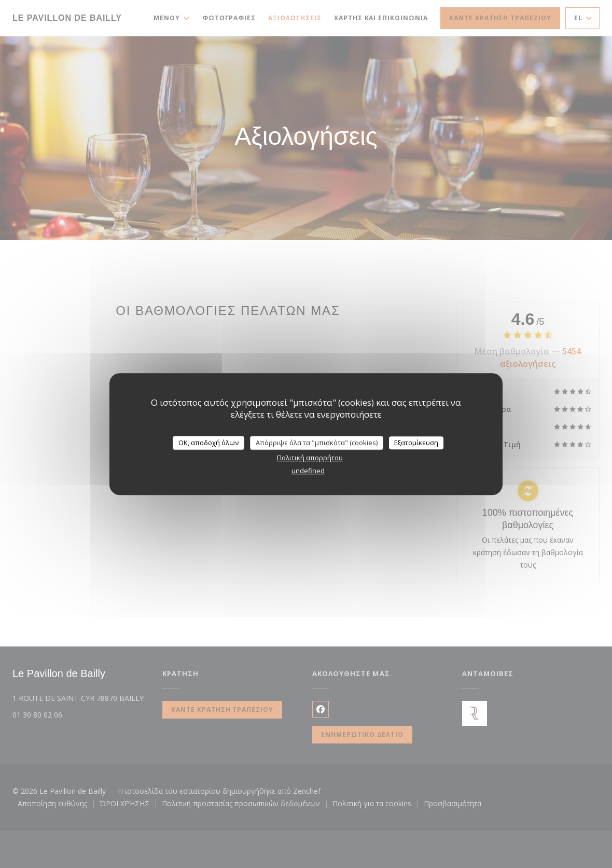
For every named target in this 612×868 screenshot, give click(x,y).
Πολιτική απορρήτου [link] (310, 458)
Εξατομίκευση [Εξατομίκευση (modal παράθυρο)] (416, 443)
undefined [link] (308, 471)
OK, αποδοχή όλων (208, 443)
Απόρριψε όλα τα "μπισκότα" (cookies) (317, 443)
